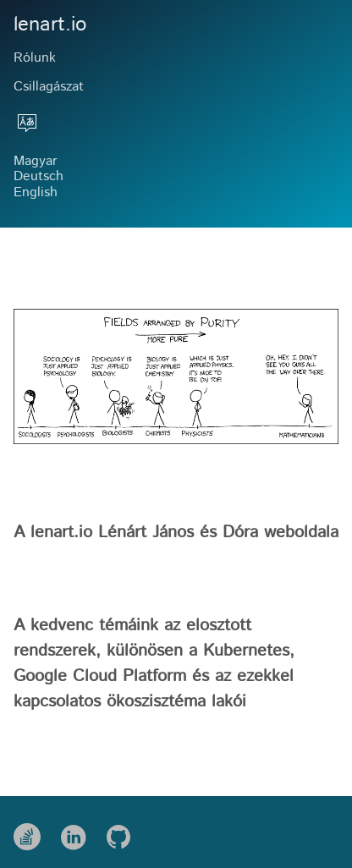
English (36, 192)
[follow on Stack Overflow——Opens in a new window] (33, 832)
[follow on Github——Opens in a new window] (124, 832)
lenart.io (50, 25)
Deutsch (38, 176)
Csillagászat (49, 87)
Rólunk (35, 58)
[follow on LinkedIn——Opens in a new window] (78, 832)
